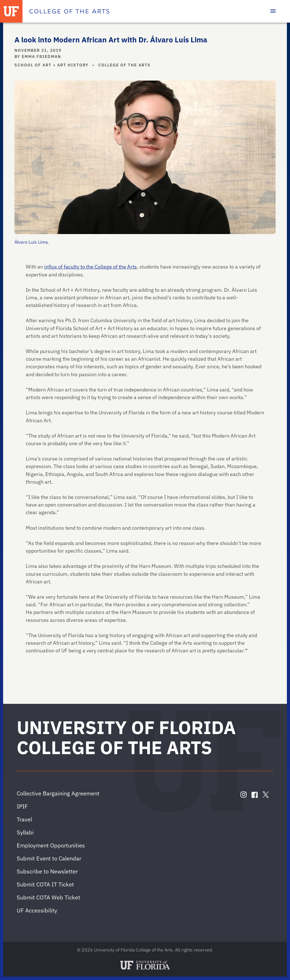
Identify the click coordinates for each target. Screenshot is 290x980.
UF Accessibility (37, 910)
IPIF (22, 806)
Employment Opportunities (51, 845)
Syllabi (25, 832)
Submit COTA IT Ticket (45, 884)
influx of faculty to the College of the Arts (90, 267)
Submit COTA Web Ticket (48, 897)
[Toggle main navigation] (273, 11)
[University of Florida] (11, 11)
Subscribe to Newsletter (47, 871)
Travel (24, 819)
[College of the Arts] (69, 11)
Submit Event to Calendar (49, 858)
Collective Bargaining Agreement (58, 793)
